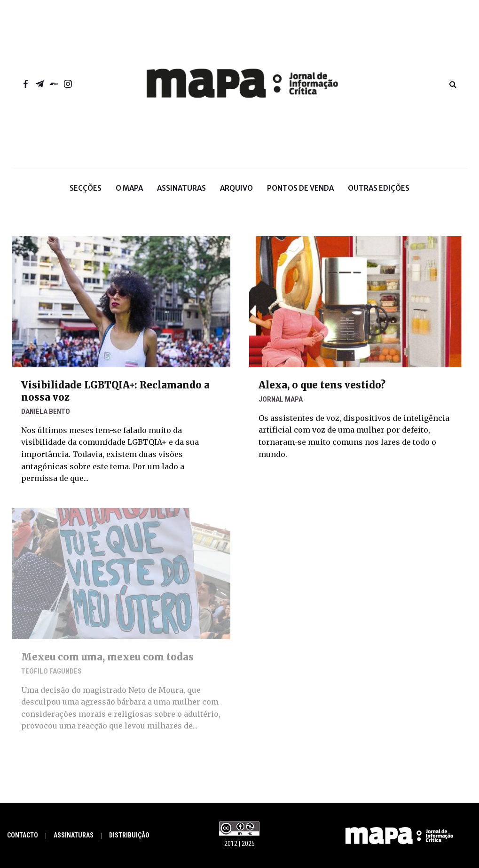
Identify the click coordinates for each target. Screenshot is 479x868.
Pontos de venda (300, 188)
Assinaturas (181, 188)
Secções (86, 195)
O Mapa (129, 195)
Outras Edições (379, 188)
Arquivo (236, 188)
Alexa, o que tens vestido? (322, 385)
